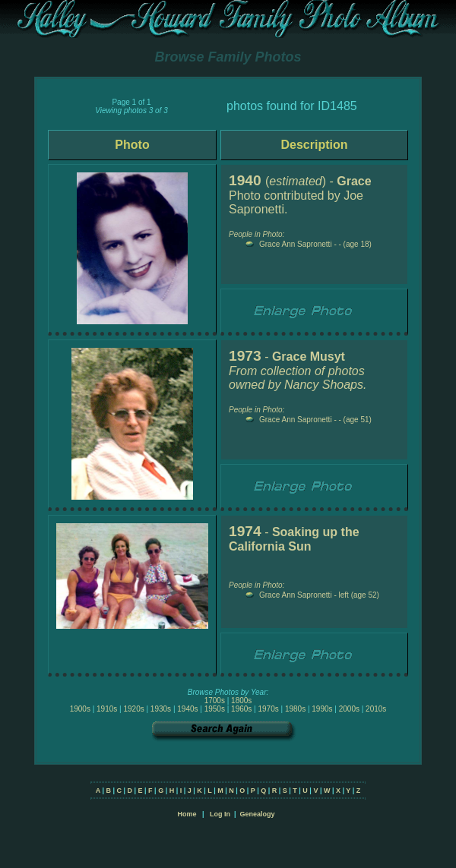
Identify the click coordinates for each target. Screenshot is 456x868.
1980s (295, 709)
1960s (241, 709)
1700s (215, 701)
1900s (80, 709)
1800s (241, 701)
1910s (107, 709)
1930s (161, 709)
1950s (215, 709)
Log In (220, 814)
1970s (268, 709)
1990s (322, 709)
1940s (187, 709)
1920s (133, 709)
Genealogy (258, 814)
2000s (349, 709)
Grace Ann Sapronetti (296, 244)
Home (187, 814)
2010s (376, 709)
